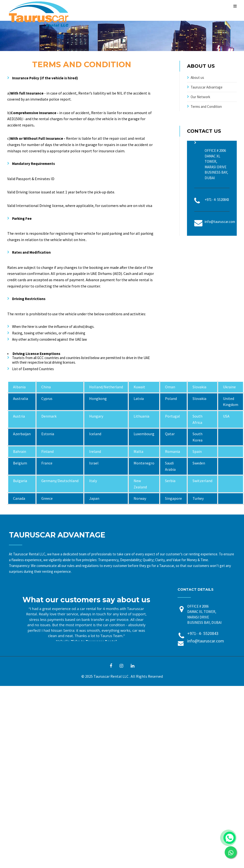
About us (197, 77)
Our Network (200, 97)
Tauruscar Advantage (207, 87)
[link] (231, 852)
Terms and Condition (206, 107)
